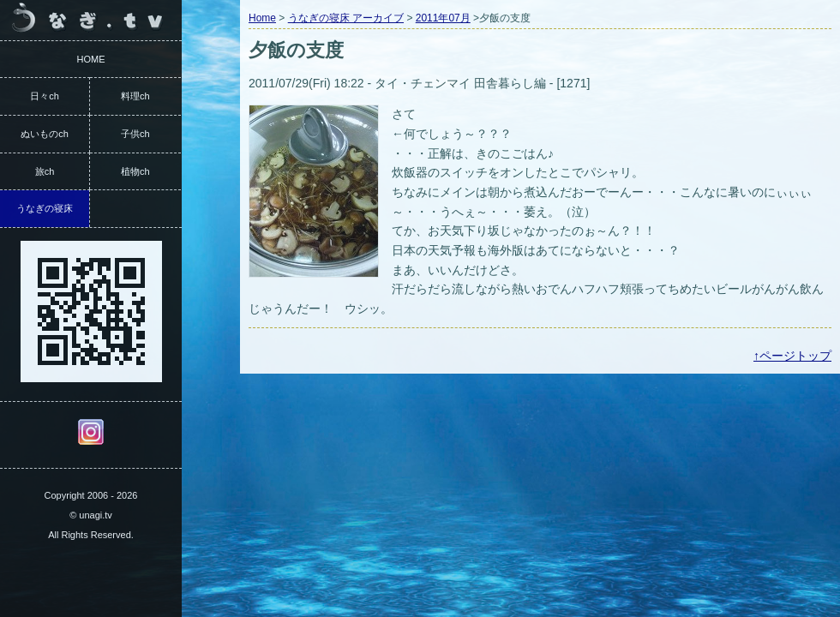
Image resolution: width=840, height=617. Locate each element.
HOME (91, 59)
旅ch (45, 171)
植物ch (135, 171)
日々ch (45, 96)
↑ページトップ (792, 356)
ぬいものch (45, 134)
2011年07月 (443, 18)
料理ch (135, 96)
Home (262, 18)
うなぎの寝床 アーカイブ (346, 18)
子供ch (135, 134)
